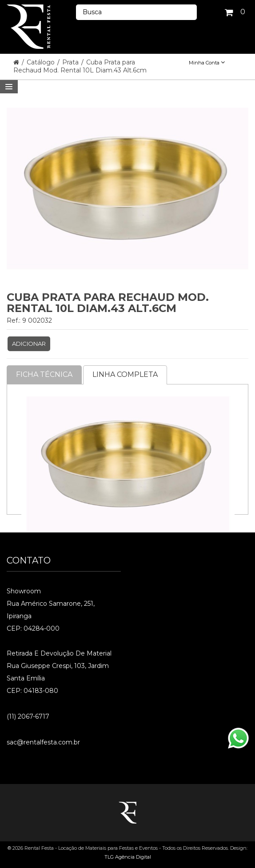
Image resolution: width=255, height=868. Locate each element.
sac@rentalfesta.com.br (43, 742)
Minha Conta (207, 63)
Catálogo (42, 62)
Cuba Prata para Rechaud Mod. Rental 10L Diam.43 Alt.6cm (80, 66)
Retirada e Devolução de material (59, 653)
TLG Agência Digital (128, 857)
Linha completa (125, 374)
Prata (71, 62)
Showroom (24, 591)
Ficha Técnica (44, 374)
